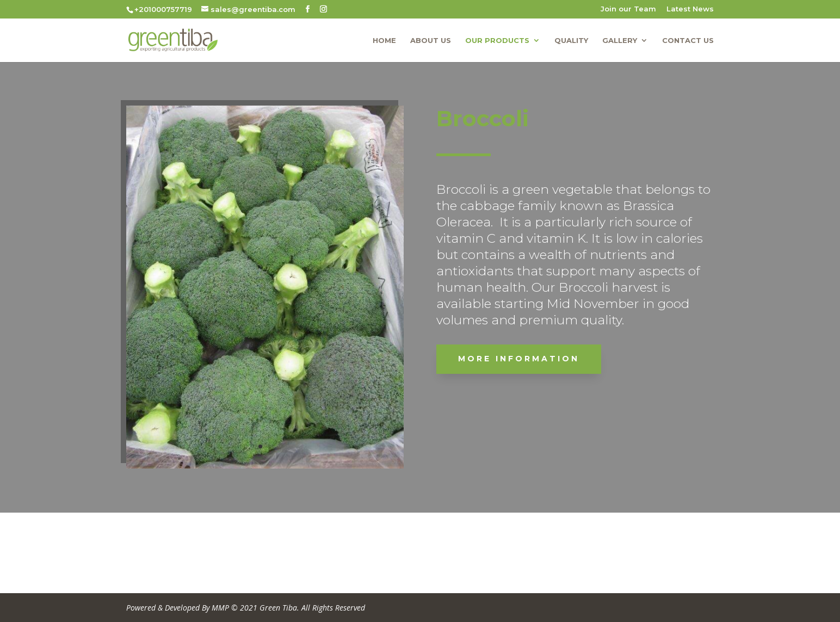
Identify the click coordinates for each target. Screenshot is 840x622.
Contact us (688, 41)
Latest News (690, 9)
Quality (571, 41)
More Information (576, 359)
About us (431, 41)
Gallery (620, 41)
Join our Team (628, 9)
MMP (220, 608)
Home (384, 41)
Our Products (497, 41)
